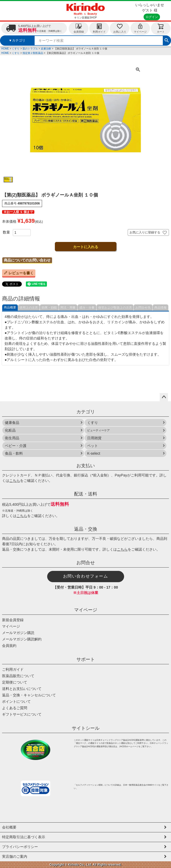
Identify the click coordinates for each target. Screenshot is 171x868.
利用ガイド (99, 28)
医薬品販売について (18, 676)
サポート (86, 659)
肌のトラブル (30, 49)
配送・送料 (86, 494)
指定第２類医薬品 (33, 53)
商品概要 (10, 307)
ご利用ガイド (13, 669)
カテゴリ (86, 412)
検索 (167, 40)
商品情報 (160, 307)
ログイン (152, 17)
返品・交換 (86, 529)
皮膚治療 (46, 49)
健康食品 (12, 423)
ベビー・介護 (16, 446)
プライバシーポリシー (20, 847)
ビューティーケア (98, 430)
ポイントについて (16, 701)
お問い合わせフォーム (86, 576)
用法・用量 (68, 307)
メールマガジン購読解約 (22, 639)
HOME (5, 49)
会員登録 (79, 28)
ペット (93, 446)
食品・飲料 (14, 453)
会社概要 (9, 827)
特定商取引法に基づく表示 (24, 837)
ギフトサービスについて (22, 714)
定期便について (15, 682)
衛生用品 (12, 438)
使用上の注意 (29, 307)
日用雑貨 (94, 438)
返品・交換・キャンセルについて (29, 695)
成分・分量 (87, 307)
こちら (15, 481)
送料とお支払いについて (22, 689)
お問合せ (86, 563)
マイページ (140, 28)
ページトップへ (164, 397)
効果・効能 (49, 307)
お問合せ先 (143, 307)
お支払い (86, 466)
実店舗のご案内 (15, 856)
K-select (94, 453)
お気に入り (120, 28)
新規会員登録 (13, 620)
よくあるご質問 (15, 708)
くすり (16, 49)
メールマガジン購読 (18, 633)
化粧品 (10, 430)
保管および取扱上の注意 (115, 307)
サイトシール (86, 728)
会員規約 (9, 646)
